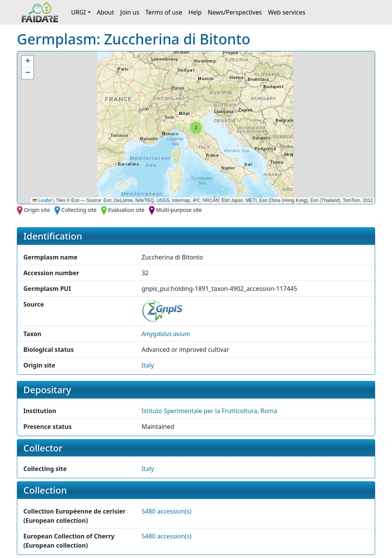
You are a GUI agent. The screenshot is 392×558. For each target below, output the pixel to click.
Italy (148, 365)
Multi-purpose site (179, 210)
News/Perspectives (235, 12)
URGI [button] (79, 12)
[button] (196, 128)
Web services (287, 12)
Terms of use (164, 12)
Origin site (37, 210)
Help (195, 12)
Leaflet (42, 200)
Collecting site (79, 210)
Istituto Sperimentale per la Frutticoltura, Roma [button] (209, 411)
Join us (130, 12)
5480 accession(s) (167, 511)
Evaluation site (126, 210)
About (105, 12)
